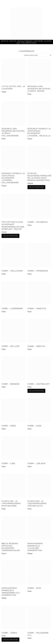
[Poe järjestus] (37, 55)
